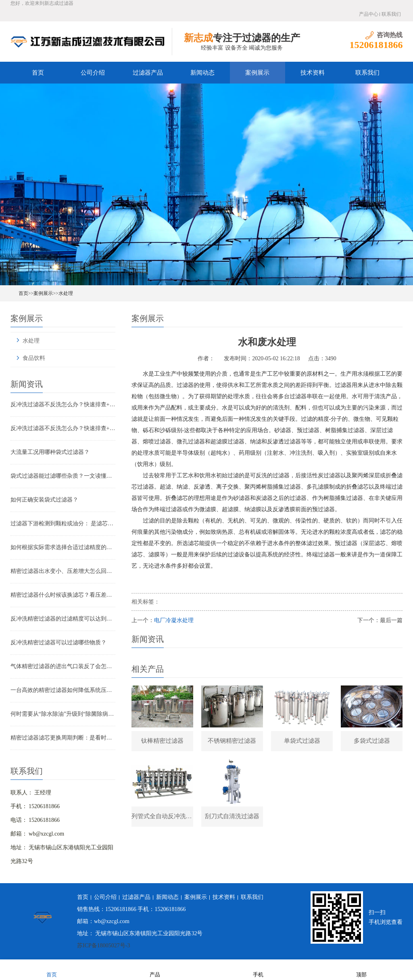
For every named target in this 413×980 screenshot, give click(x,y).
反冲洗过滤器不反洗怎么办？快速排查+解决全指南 (63, 404)
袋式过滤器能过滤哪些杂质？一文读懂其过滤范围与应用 (63, 476)
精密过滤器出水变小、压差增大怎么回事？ (63, 571)
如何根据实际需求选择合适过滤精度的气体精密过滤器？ (63, 547)
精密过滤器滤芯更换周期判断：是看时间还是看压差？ (63, 738)
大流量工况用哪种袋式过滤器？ (50, 452)
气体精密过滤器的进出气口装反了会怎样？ (63, 666)
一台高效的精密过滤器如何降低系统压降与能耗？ (63, 690)
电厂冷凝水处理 (174, 620)
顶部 (361, 969)
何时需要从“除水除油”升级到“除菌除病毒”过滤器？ (63, 714)
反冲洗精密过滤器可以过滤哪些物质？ (58, 643)
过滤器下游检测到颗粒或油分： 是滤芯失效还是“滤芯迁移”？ (63, 523)
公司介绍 (93, 73)
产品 (155, 969)
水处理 (66, 293)
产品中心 (369, 14)
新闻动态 (202, 73)
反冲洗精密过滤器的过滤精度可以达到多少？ (63, 619)
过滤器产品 (148, 73)
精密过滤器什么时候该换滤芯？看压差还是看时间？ (63, 595)
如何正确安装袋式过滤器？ (44, 500)
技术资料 (313, 73)
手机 (258, 969)
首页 (38, 73)
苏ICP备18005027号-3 (103, 946)
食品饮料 (34, 358)
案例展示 (257, 73)
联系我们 (391, 14)
